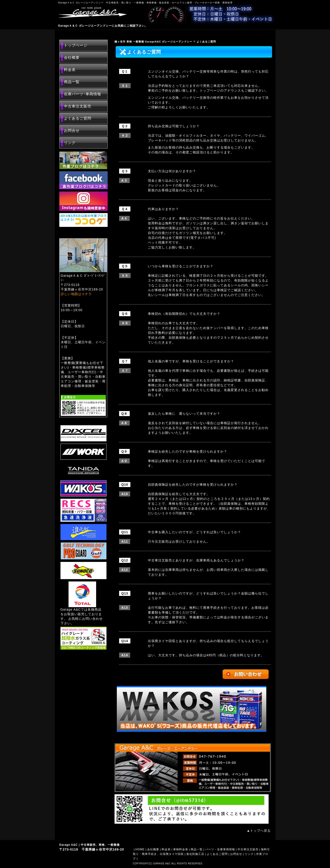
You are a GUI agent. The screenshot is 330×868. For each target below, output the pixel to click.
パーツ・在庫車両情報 (220, 849)
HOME (140, 849)
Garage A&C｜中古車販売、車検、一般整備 (89, 845)
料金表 (70, 70)
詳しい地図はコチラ (76, 294)
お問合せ (72, 131)
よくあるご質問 (78, 118)
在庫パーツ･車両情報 (83, 94)
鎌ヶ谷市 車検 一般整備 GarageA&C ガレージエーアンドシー (154, 42)
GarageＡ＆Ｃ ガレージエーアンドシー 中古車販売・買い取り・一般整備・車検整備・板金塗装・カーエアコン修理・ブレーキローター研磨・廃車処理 (145, 3)
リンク (70, 143)
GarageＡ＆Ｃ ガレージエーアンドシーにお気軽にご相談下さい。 (103, 26)
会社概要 (72, 58)
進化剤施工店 (195, 854)
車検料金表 (181, 849)
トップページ (76, 45)
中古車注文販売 (78, 106)
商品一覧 (72, 82)
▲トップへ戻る (259, 831)
